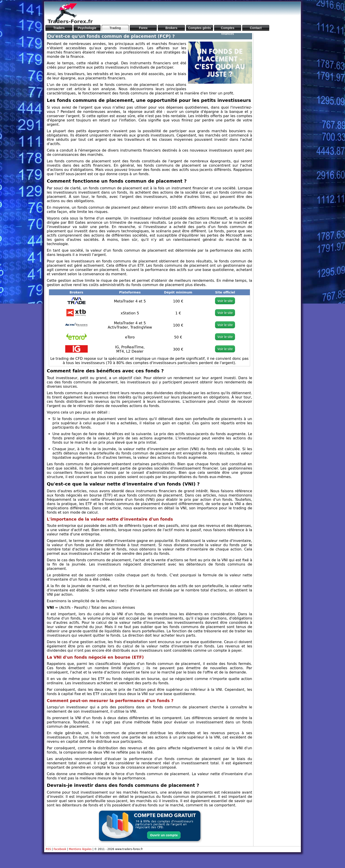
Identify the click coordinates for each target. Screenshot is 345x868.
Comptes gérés (199, 28)
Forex (143, 28)
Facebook (60, 849)
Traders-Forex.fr (70, 21)
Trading (115, 28)
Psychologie (87, 28)
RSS (48, 849)
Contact (256, 28)
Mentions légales (80, 849)
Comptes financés (228, 28)
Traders (59, 28)
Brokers (171, 28)
